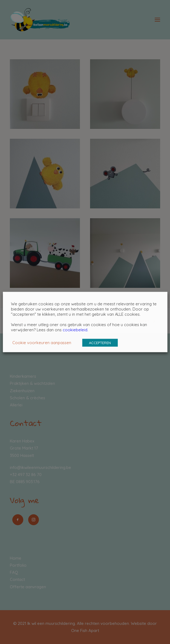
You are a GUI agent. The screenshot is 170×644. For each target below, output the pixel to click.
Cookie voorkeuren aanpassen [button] (42, 343)
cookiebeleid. (75, 330)
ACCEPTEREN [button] (100, 343)
